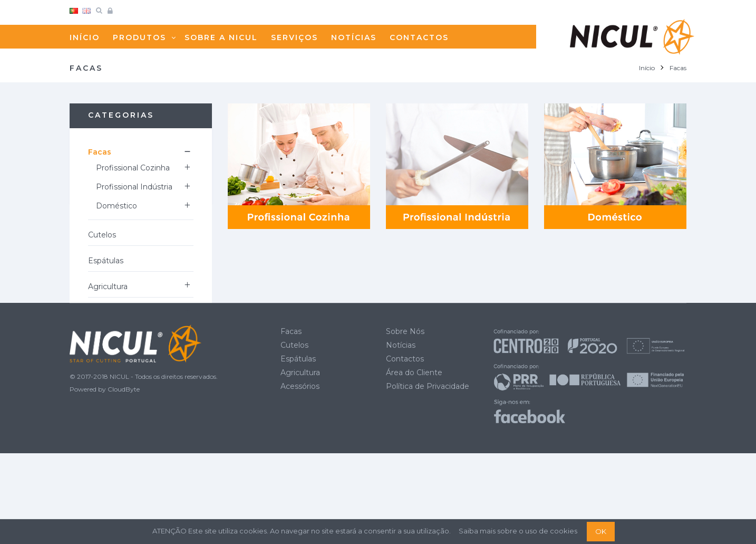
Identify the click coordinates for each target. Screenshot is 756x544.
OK (601, 531)
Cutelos (102, 235)
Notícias (401, 435)
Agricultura (108, 287)
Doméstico (117, 206)
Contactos (405, 449)
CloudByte (124, 480)
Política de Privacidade (428, 476)
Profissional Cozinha (133, 168)
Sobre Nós (405, 422)
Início (647, 68)
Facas (100, 152)
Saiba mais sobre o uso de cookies (518, 531)
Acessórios (108, 312)
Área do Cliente (414, 463)
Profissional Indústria (134, 187)
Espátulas (106, 261)
